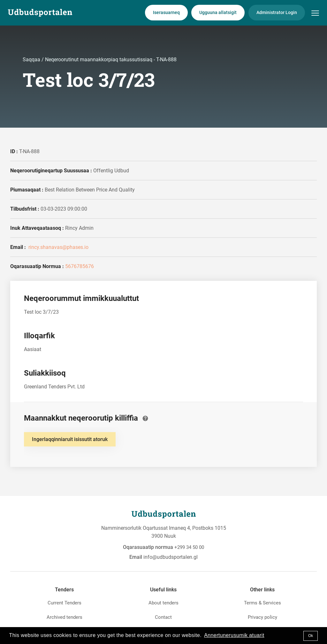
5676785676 (80, 266)
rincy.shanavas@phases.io (58, 247)
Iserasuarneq (166, 12)
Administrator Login (277, 12)
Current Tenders (65, 603)
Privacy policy (262, 617)
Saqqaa (32, 60)
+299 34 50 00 (189, 547)
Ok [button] (311, 636)
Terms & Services (262, 603)
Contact (163, 617)
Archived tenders (65, 617)
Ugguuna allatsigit (218, 12)
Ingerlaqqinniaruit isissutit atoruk (70, 439)
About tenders (163, 603)
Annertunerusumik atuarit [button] (234, 635)
